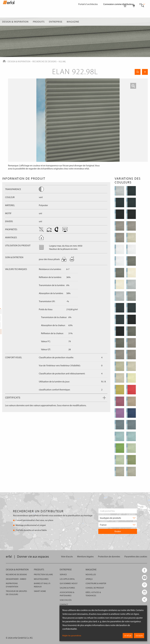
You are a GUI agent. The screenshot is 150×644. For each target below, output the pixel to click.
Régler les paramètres (72, 636)
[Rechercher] (143, 22)
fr (142, 4)
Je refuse (128, 636)
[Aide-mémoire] (125, 22)
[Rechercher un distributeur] (134, 22)
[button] (133, 86)
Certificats (56, 398)
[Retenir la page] (145, 72)
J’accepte (139, 636)
